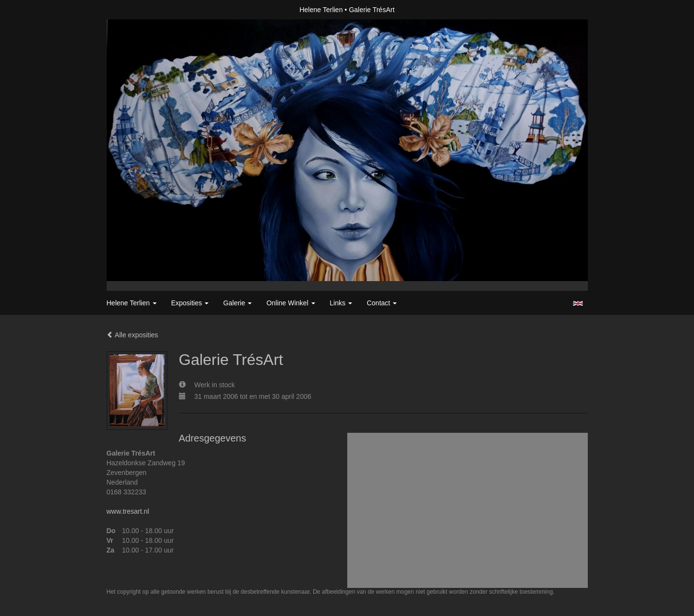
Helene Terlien (321, 10)
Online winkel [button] (291, 303)
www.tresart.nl (128, 511)
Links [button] (341, 303)
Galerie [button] (237, 303)
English (578, 303)
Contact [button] (382, 303)
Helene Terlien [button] (132, 303)
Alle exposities (133, 335)
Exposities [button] (190, 303)
